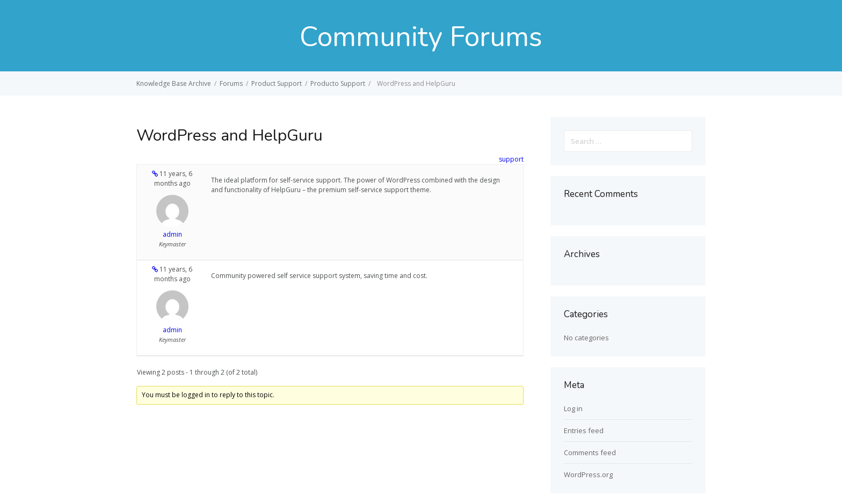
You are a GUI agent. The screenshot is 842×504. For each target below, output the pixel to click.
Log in (573, 408)
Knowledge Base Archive (174, 83)
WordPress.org (588, 474)
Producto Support (338, 83)
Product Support (277, 83)
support (511, 159)
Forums (231, 83)
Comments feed (590, 452)
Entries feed (584, 430)
